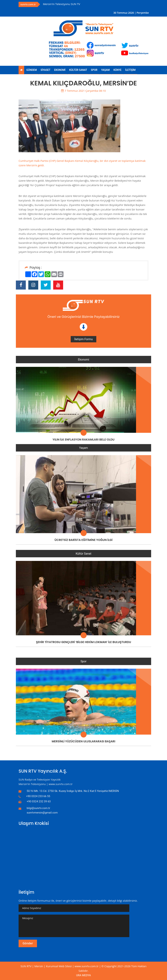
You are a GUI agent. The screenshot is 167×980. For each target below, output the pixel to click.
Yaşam (84, 448)
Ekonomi (83, 360)
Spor (83, 661)
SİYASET (46, 70)
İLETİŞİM (130, 70)
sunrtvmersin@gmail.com (42, 813)
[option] (81, 4)
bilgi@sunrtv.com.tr (38, 808)
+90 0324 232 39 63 (39, 801)
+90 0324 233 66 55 (38, 796)
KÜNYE (117, 70)
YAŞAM (105, 70)
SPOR (94, 70)
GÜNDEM (32, 70)
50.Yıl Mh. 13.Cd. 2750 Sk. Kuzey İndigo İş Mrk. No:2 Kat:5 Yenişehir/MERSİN (73, 791)
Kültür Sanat (84, 554)
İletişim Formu (83, 339)
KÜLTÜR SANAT (78, 70)
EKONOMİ (60, 70)
